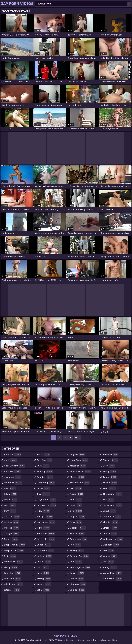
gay (44, 494)
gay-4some (47, 505)
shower (110, 460)
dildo (10, 556)
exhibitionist (13, 584)
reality (77, 573)
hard (43, 528)
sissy (109, 466)
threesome (112, 494)
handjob (45, 517)
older (76, 505)
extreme (12, 590)
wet (108, 550)
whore (110, 556)
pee (75, 545)
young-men (112, 579)
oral (76, 511)
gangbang (46, 483)
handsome (46, 522)
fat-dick (45, 460)
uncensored (112, 505)
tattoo (110, 483)
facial (44, 455)
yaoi (108, 562)
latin (43, 590)
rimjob (77, 579)
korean (44, 584)
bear (10, 505)
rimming (78, 584)
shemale (110, 455)
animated (13, 477)
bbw (10, 488)
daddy (11, 539)
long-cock (79, 460)
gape (43, 488)
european (12, 579)
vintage (110, 528)
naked (77, 494)
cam (10, 511)
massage (78, 466)
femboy (45, 471)
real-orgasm (80, 567)
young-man (112, 573)
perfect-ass (79, 556)
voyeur (110, 534)
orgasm (78, 517)
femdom (45, 477)
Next (77, 438)
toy (108, 500)
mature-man (80, 483)
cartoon (12, 517)
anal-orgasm (14, 466)
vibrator (110, 522)
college (11, 534)
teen (109, 488)
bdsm (11, 494)
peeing (77, 550)
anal (11, 460)
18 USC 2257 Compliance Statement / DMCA (35, 640)
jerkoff (44, 562)
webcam (111, 545)
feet (43, 466)
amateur (13, 455)
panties (77, 534)
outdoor (78, 528)
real (76, 562)
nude (76, 500)
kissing (44, 579)
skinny (110, 471)
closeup (11, 528)
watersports (113, 539)
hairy (43, 511)
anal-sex (13, 471)
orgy (76, 522)
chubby (12, 522)
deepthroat (14, 550)
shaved (77, 590)
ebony (11, 567)
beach (11, 500)
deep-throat (15, 545)
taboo (110, 477)
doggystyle (13, 562)
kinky (43, 573)
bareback (13, 483)
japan (44, 545)
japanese (46, 550)
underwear (112, 517)
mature (77, 477)
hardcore (46, 534)
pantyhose (79, 539)
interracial (46, 539)
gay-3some (47, 500)
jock (43, 567)
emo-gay (12, 573)
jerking (44, 556)
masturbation (80, 471)
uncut (109, 511)
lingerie (77, 455)
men (76, 488)
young (110, 567)
